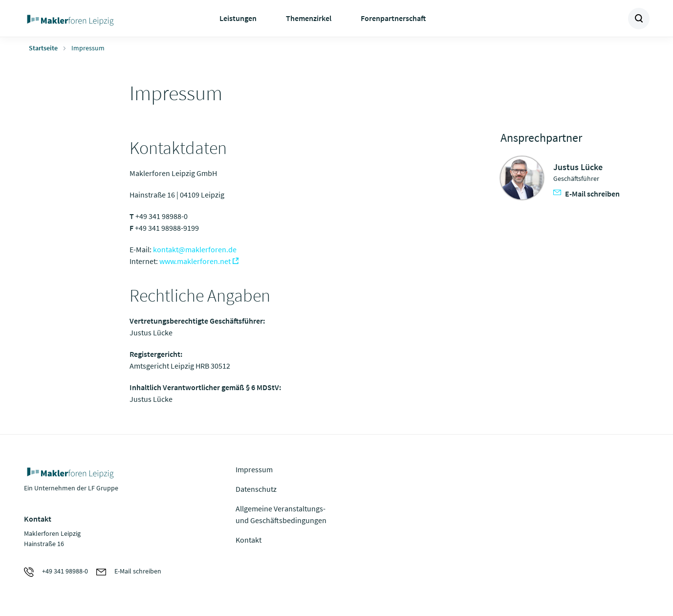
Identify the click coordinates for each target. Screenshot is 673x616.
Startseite (43, 48)
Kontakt (249, 540)
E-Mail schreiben (586, 194)
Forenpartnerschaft (393, 18)
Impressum (254, 469)
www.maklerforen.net (195, 261)
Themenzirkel (309, 18)
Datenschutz (256, 489)
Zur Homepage (94, 19)
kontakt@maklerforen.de (195, 249)
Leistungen (238, 18)
